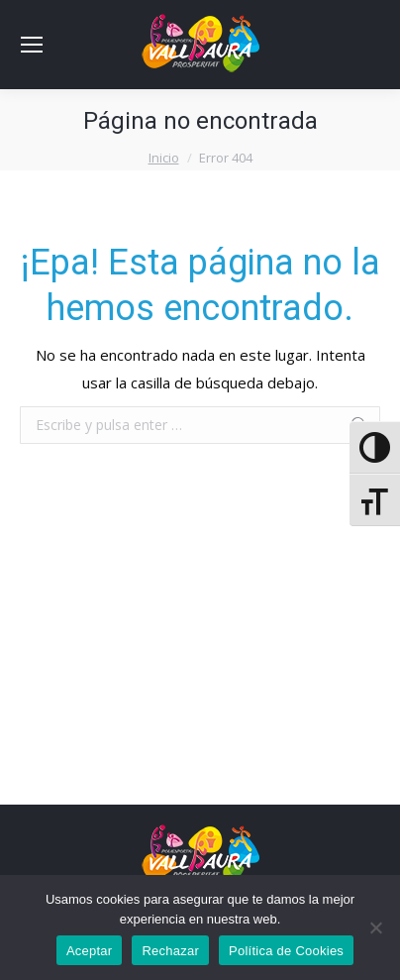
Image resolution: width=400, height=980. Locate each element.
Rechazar (170, 951)
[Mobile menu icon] (32, 45)
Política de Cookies (286, 951)
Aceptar (90, 951)
